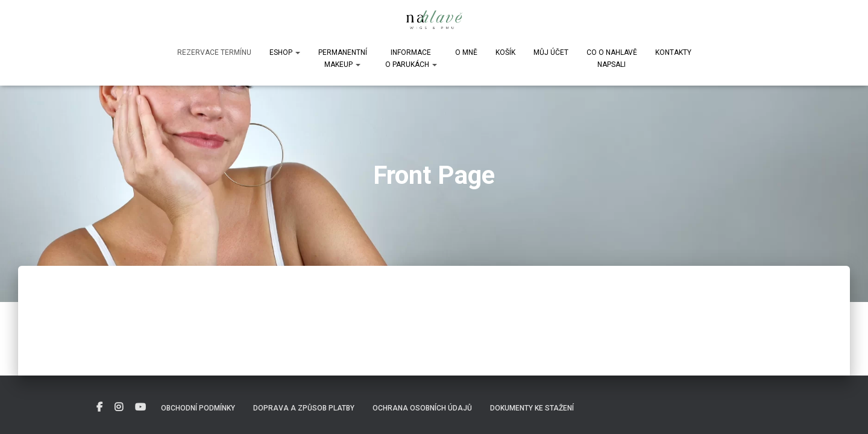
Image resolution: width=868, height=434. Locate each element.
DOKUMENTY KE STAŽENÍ (532, 408)
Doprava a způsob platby (304, 408)
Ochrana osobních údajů (422, 408)
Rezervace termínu (214, 52)
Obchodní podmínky (198, 408)
